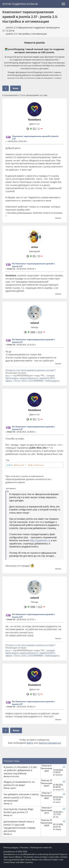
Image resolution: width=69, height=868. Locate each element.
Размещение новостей (41, 847)
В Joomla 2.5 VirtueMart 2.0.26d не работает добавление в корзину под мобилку (20, 770)
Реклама (24, 847)
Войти (30, 743)
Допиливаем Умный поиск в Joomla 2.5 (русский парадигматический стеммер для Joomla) (20, 826)
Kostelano (35, 120)
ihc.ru (8, 375)
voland (35, 323)
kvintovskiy (14, 776)
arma (35, 247)
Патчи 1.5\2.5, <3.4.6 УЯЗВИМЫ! (29, 381)
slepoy (58, 829)
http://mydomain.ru (40, 540)
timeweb (51, 375)
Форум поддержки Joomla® (20, 4)
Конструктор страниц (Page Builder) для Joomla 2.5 (18, 811)
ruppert (13, 788)
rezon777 (60, 789)
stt (11, 834)
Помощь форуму (11, 847)
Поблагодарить (52, 381)
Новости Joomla (35, 43)
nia (11, 803)
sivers (58, 802)
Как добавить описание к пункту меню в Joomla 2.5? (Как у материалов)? (21, 797)
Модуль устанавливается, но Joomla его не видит (19, 783)
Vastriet (59, 775)
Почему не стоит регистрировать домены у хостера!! (30, 370)
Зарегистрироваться (50, 743)
